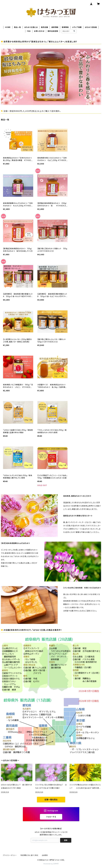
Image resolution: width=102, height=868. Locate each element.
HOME (8, 27)
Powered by (51, 864)
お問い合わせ (39, 31)
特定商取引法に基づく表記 (29, 855)
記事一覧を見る (51, 800)
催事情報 (65, 27)
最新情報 (55, 27)
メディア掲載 (77, 27)
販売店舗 (45, 27)
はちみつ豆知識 (91, 27)
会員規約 (45, 855)
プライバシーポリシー (10, 855)
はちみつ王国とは (31, 27)
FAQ (29, 31)
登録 (66, 840)
